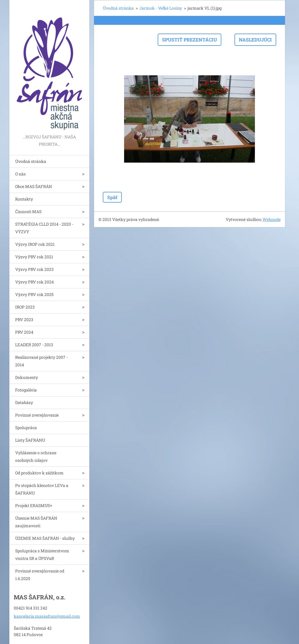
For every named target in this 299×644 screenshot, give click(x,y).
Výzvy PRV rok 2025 (34, 294)
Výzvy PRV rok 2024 (34, 282)
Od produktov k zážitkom (39, 473)
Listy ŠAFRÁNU (30, 440)
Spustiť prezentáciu (190, 40)
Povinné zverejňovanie (37, 415)
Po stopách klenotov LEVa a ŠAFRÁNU (42, 489)
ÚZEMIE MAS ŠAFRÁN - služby (45, 538)
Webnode (272, 219)
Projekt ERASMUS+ (34, 505)
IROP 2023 (25, 307)
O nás (20, 174)
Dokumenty (27, 377)
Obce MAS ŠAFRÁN (34, 186)
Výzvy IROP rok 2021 (35, 244)
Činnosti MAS (28, 212)
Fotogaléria (26, 390)
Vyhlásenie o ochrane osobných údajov (36, 456)
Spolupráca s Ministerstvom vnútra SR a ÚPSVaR (42, 555)
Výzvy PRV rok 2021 (34, 257)
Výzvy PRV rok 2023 (34, 269)
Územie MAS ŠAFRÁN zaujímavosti (36, 522)
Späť (112, 197)
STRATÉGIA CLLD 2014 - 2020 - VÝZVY (44, 228)
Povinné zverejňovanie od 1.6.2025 (40, 575)
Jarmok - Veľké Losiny (161, 8)
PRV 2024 (24, 332)
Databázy (24, 402)
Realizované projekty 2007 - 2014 (41, 361)
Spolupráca (26, 428)
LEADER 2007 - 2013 (34, 345)
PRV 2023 (24, 320)
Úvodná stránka (31, 161)
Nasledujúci (255, 40)
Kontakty (24, 199)
